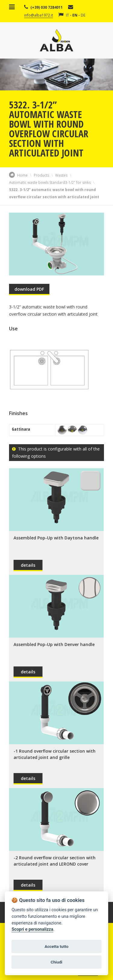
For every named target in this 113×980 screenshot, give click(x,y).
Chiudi (56, 962)
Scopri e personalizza (32, 929)
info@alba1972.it (39, 15)
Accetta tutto (56, 946)
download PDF (29, 289)
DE (83, 15)
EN (75, 15)
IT (67, 15)
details (28, 565)
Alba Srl (56, 40)
